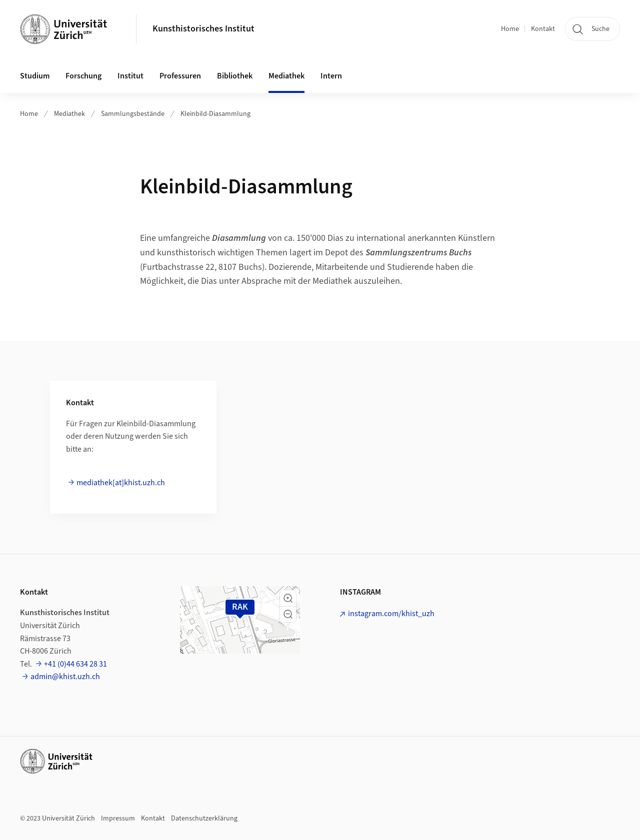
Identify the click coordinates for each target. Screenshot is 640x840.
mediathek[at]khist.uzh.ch (121, 483)
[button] (288, 598)
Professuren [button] (180, 76)
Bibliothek (235, 76)
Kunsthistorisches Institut (203, 29)
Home (510, 29)
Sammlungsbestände (133, 114)
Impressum (118, 819)
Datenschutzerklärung (204, 819)
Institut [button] (130, 76)
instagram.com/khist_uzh (391, 614)
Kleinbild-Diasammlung (215, 114)
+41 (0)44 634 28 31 (75, 664)
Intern (331, 76)
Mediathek (69, 114)
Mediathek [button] (286, 76)
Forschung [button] (83, 76)
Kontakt (543, 29)
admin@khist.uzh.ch (65, 677)
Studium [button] (35, 76)
